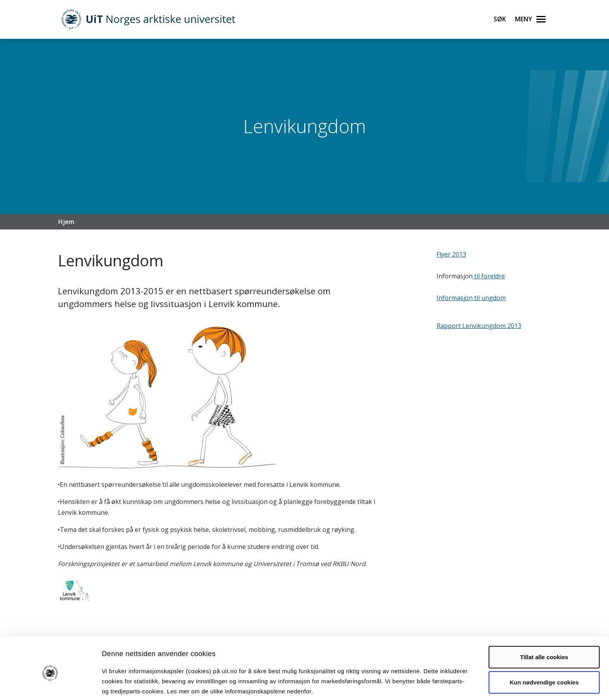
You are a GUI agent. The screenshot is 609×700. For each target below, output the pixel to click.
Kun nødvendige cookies (544, 650)
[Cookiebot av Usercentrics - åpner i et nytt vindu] (50, 685)
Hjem (66, 222)
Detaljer (414, 685)
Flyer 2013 (451, 254)
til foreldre (489, 276)
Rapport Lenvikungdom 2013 (479, 326)
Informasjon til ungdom (471, 298)
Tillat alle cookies (544, 625)
